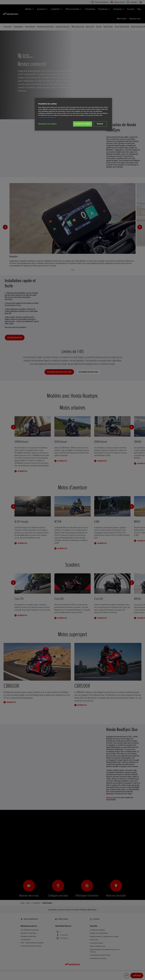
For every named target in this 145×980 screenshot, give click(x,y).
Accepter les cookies (83, 124)
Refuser (100, 124)
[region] (73, 114)
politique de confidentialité (47, 117)
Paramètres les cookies (47, 124)
